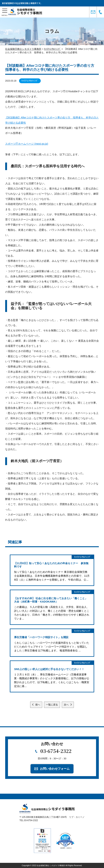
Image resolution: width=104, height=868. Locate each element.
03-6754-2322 (56, 751)
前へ (37, 705)
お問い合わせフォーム (55, 769)
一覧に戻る (52, 705)
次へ (67, 705)
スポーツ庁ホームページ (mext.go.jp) (27, 144)
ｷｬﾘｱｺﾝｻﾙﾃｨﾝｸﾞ (30, 81)
